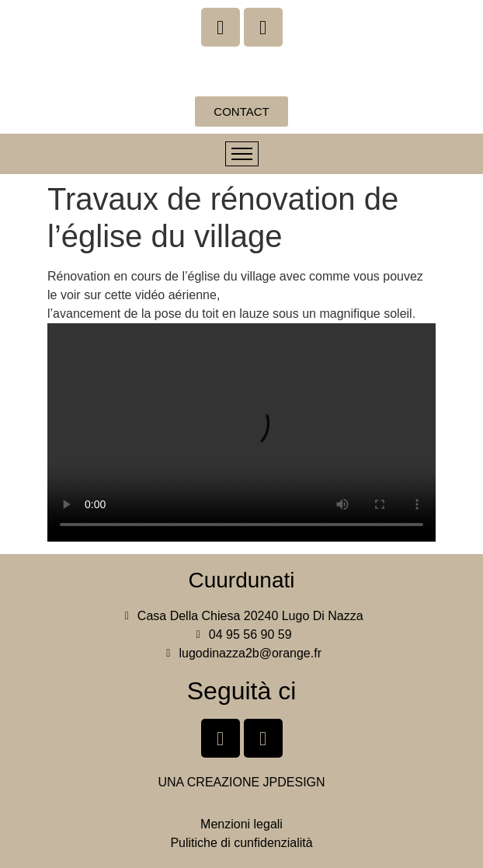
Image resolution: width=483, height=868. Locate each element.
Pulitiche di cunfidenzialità (241, 843)
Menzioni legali (241, 824)
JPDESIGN (294, 782)
